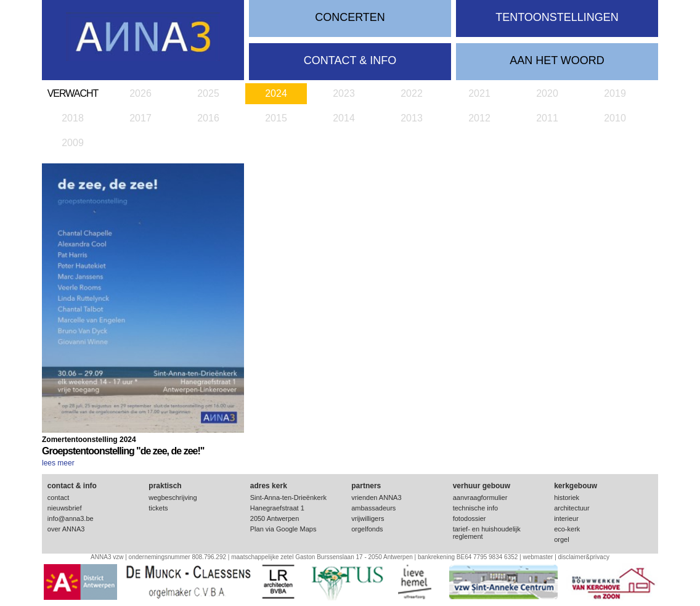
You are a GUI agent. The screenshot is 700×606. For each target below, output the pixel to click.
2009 (73, 143)
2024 (276, 93)
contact (58, 497)
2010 (615, 118)
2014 (344, 118)
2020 (547, 93)
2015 (276, 118)
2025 (208, 93)
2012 (479, 118)
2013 (412, 118)
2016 (208, 118)
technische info (475, 508)
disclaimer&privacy (584, 557)
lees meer (58, 463)
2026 (140, 93)
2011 (547, 118)
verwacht (73, 93)
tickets (158, 508)
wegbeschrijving (173, 497)
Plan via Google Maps (283, 529)
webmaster (538, 557)
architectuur (572, 508)
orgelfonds (367, 529)
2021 (479, 93)
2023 (344, 93)
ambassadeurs (373, 508)
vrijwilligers (368, 518)
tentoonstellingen (557, 17)
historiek (567, 497)
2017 (140, 118)
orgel (561, 539)
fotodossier (470, 518)
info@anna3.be (71, 518)
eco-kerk (567, 529)
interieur (566, 518)
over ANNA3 (66, 529)
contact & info (350, 60)
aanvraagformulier (480, 497)
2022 (412, 93)
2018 (73, 118)
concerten (350, 17)
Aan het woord (557, 60)
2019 (615, 93)
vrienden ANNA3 (376, 497)
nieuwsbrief (65, 508)
